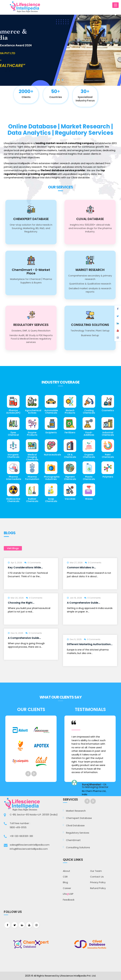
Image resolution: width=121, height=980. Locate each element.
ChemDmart (73, 840)
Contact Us (97, 877)
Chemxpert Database (79, 818)
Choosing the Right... (21, 603)
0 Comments (34, 563)
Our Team (96, 871)
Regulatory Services (78, 833)
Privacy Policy (98, 882)
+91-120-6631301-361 (21, 836)
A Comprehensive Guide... (84, 603)
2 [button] (62, 80)
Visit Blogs (13, 548)
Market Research (76, 811)
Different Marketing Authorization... (90, 644)
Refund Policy (98, 888)
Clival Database (75, 825)
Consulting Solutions (78, 847)
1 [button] (59, 80)
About (66, 871)
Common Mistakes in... (81, 567)
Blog (65, 882)
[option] (60, 50)
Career (67, 888)
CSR (65, 877)
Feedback (69, 900)
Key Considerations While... (25, 567)
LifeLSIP (68, 894)
